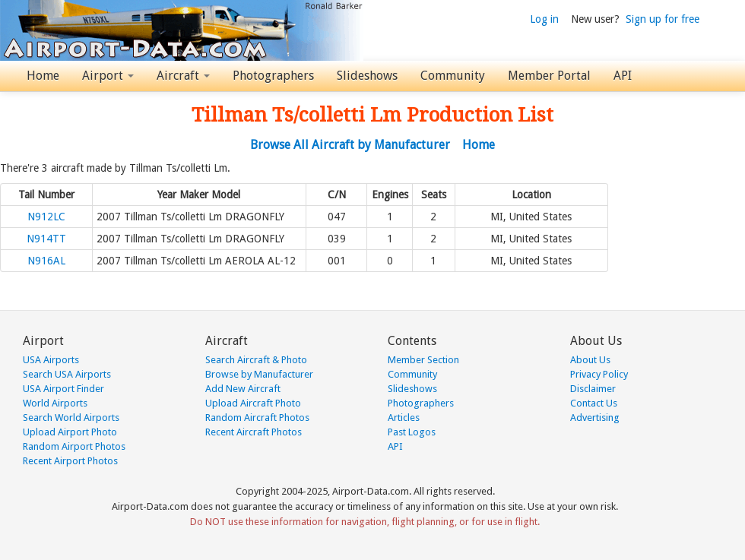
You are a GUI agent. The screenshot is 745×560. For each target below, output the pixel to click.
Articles (404, 418)
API (623, 76)
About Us (590, 360)
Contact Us (594, 403)
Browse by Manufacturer (259, 374)
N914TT (46, 239)
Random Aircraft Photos (257, 418)
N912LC (46, 217)
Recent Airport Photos (70, 461)
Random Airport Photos (74, 446)
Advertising (595, 418)
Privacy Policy (599, 374)
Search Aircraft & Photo (256, 360)
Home (43, 76)
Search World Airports (71, 418)
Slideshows (367, 76)
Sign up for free (663, 19)
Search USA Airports (67, 374)
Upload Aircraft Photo (253, 403)
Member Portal (549, 76)
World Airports (55, 403)
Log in (544, 19)
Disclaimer (593, 389)
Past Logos (412, 432)
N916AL (46, 261)
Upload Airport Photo (70, 432)
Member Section (423, 360)
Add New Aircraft (243, 389)
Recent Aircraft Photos (254, 432)
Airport (108, 76)
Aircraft (183, 76)
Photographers (273, 76)
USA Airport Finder (63, 389)
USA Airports (51, 360)
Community (453, 76)
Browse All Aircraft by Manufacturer (350, 145)
